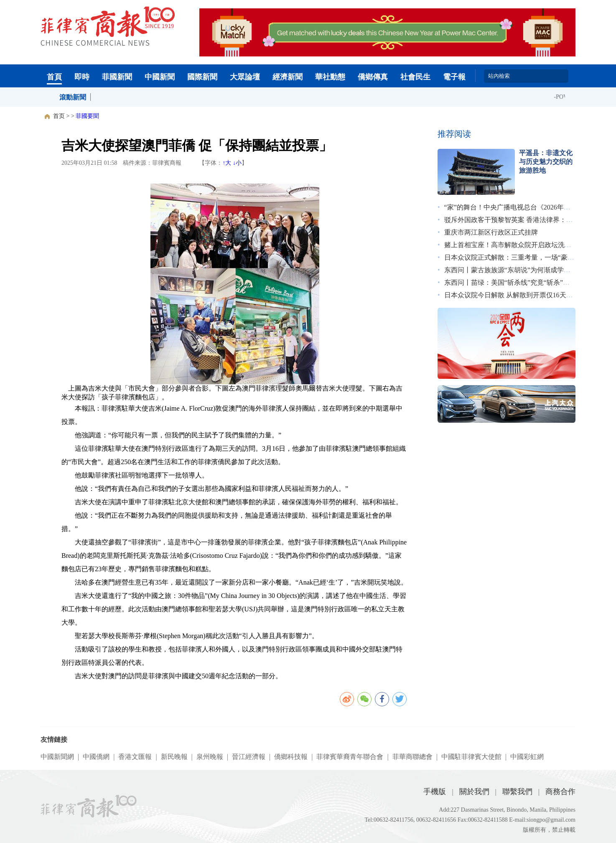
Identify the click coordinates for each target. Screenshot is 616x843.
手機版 (435, 792)
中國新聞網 (57, 757)
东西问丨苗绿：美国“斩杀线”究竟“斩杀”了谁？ (514, 282)
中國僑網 (96, 757)
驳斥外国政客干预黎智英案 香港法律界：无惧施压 (519, 220)
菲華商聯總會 (412, 757)
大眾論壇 (245, 77)
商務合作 (560, 792)
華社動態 (330, 77)
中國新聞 (160, 77)
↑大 (227, 163)
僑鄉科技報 (291, 757)
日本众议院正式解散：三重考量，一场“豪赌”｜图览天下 (527, 257)
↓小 (237, 163)
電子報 (454, 77)
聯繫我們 (517, 792)
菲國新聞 (117, 77)
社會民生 (415, 77)
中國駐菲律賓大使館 (471, 757)
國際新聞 (202, 77)
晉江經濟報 (249, 757)
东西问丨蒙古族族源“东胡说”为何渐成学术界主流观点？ (527, 270)
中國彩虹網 (527, 757)
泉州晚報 (210, 757)
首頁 (54, 77)
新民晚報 (174, 757)
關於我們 (474, 792)
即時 (82, 77)
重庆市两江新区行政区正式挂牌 (491, 232)
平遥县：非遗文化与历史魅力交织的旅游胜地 (546, 162)
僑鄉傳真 (373, 77)
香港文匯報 (135, 757)
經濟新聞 (288, 77)
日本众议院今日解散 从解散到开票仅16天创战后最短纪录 (529, 295)
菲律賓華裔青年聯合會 (350, 757)
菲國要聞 (87, 116)
